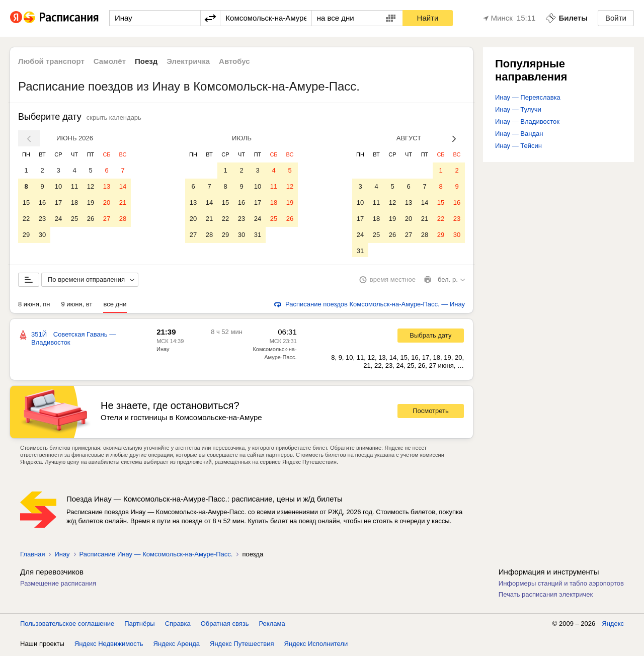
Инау (163, 351)
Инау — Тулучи (518, 109)
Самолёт (110, 61)
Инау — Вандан (519, 134)
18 (74, 202)
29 (26, 235)
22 (26, 219)
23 (42, 219)
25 (74, 219)
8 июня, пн (34, 306)
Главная (32, 556)
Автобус (234, 61)
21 (123, 202)
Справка (178, 626)
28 (123, 219)
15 (26, 202)
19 (91, 202)
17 (58, 202)
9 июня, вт (77, 306)
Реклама (272, 626)
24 (58, 219)
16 (42, 202)
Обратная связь (225, 626)
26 (91, 219)
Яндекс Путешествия (242, 646)
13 (107, 186)
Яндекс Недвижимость (109, 646)
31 (258, 235)
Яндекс (613, 626)
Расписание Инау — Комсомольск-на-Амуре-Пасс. (156, 556)
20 (107, 202)
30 (42, 235)
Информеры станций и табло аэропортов (561, 585)
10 (58, 186)
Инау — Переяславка (528, 97)
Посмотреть (431, 413)
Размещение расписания (58, 585)
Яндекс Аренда (177, 646)
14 (123, 186)
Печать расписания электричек (546, 596)
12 (91, 186)
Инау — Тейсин (518, 146)
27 (107, 219)
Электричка (188, 61)
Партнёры (139, 626)
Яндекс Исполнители (316, 646)
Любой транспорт (51, 61)
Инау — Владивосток (527, 121)
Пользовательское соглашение (67, 626)
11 (74, 186)
